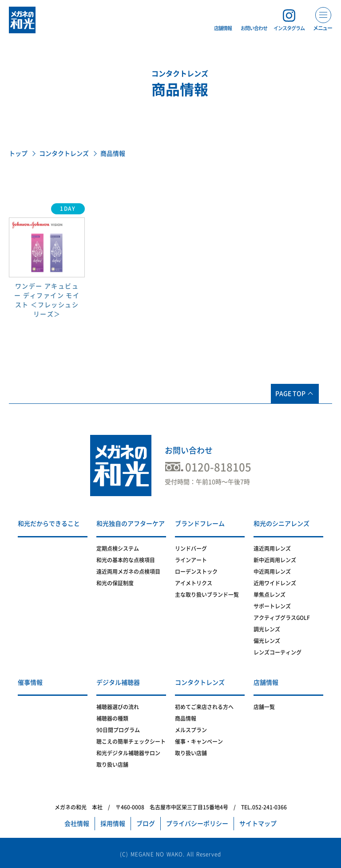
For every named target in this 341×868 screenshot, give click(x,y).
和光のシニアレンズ (282, 524)
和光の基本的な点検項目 (126, 560)
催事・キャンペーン (199, 742)
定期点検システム (118, 548)
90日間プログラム (118, 730)
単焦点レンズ (270, 595)
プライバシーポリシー (197, 824)
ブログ (146, 824)
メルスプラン (191, 730)
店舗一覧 (264, 707)
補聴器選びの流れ (118, 707)
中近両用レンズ (272, 572)
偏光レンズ (267, 641)
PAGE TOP (290, 394)
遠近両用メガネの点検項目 (128, 572)
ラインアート (191, 560)
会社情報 (77, 824)
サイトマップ (258, 824)
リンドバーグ (191, 548)
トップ (18, 154)
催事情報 (30, 683)
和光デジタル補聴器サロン (128, 753)
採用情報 (113, 824)
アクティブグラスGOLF (282, 618)
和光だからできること (49, 524)
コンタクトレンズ (64, 154)
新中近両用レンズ (275, 560)
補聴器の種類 (112, 718)
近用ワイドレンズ (275, 583)
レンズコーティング (278, 652)
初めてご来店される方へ (204, 707)
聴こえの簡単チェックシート (131, 742)
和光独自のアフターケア (131, 524)
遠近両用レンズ (272, 548)
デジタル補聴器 (118, 683)
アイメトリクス (194, 583)
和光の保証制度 (115, 583)
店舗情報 (266, 683)
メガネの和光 (22, 20)
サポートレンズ (272, 606)
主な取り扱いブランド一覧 (207, 595)
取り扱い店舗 (112, 765)
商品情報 (186, 718)
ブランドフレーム (200, 524)
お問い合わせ (189, 450)
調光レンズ (267, 629)
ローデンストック (196, 572)
